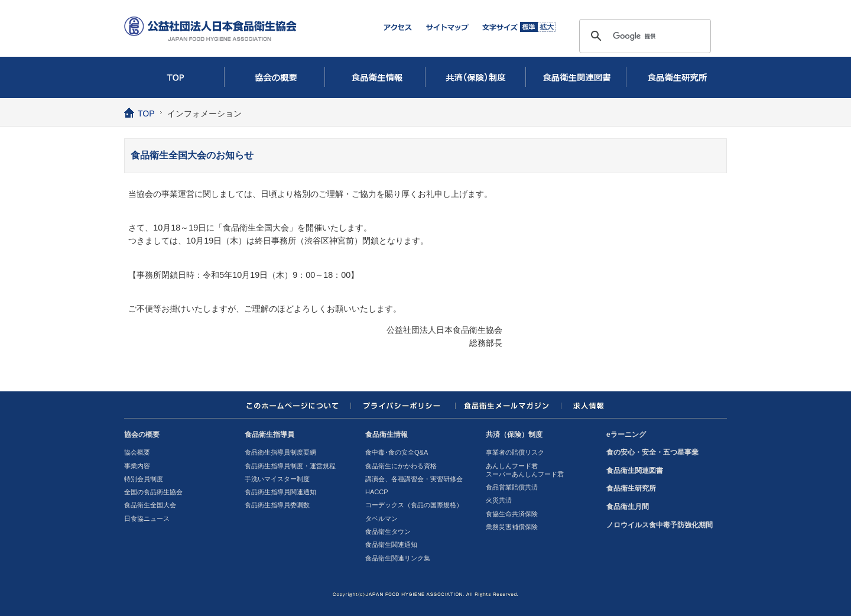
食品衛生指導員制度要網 (280, 452)
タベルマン (381, 518)
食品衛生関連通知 (391, 544)
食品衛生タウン (388, 531)
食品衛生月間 (628, 507)
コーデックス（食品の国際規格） (414, 505)
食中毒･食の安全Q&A (397, 452)
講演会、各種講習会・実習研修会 (414, 479)
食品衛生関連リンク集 (398, 558)
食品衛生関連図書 (576, 77)
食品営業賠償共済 (512, 487)
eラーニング (626, 435)
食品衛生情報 (375, 77)
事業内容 (137, 466)
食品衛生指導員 (269, 435)
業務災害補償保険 (512, 527)
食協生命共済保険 (512, 514)
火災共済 (499, 500)
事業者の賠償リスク (515, 452)
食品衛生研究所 (677, 77)
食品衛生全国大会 (150, 505)
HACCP (377, 492)
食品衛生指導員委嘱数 (277, 505)
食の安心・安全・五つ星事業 (652, 452)
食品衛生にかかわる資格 (401, 466)
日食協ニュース (147, 518)
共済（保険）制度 (476, 77)
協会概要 (137, 452)
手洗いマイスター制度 (277, 479)
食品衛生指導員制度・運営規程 (290, 466)
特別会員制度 (144, 479)
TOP (174, 77)
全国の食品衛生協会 (153, 492)
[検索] (643, 36)
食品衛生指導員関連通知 (280, 492)
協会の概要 (275, 77)
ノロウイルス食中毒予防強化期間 (660, 525)
